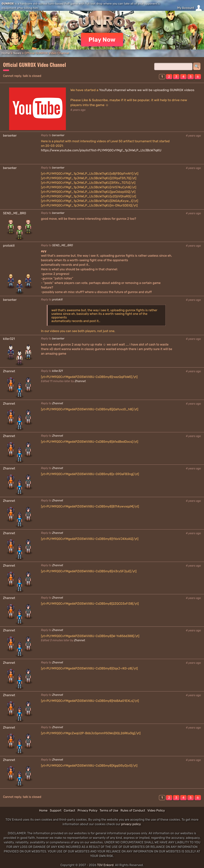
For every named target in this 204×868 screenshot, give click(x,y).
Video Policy (156, 811)
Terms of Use (109, 811)
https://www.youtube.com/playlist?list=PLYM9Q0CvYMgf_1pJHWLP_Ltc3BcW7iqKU (101, 150)
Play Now (102, 40)
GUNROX (8, 4)
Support (56, 811)
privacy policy (131, 824)
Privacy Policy (88, 811)
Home (6, 53)
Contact (70, 811)
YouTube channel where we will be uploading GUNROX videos (147, 90)
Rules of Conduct (133, 811)
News (17, 53)
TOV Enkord (105, 865)
